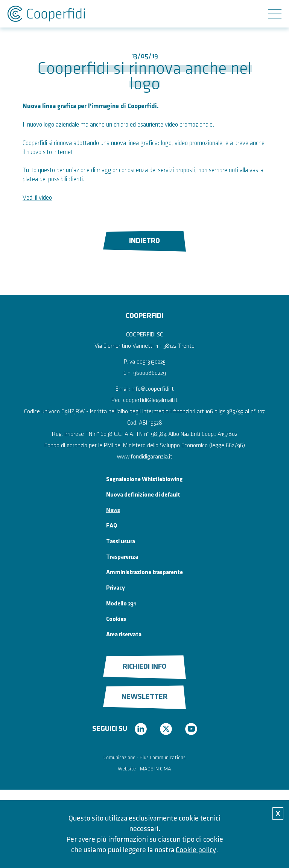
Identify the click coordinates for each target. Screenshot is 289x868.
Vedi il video (37, 198)
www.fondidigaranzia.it (145, 457)
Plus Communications (163, 757)
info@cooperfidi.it (153, 389)
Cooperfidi (46, 14)
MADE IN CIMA (156, 769)
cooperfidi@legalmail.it (150, 400)
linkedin (141, 729)
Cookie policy (196, 850)
